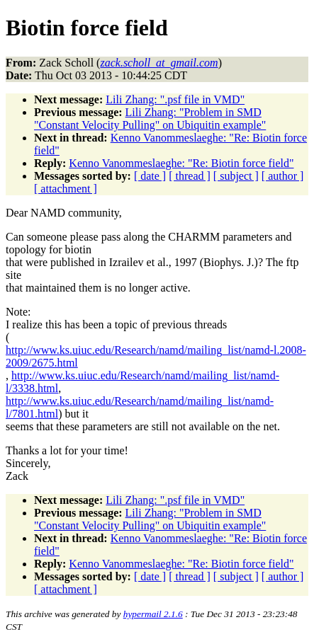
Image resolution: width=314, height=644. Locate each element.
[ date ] (150, 176)
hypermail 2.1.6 (153, 614)
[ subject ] (236, 176)
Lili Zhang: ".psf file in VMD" (175, 99)
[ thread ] (190, 176)
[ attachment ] (66, 189)
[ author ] (283, 176)
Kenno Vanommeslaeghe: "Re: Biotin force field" (181, 163)
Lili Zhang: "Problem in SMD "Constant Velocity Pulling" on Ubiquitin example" (150, 119)
